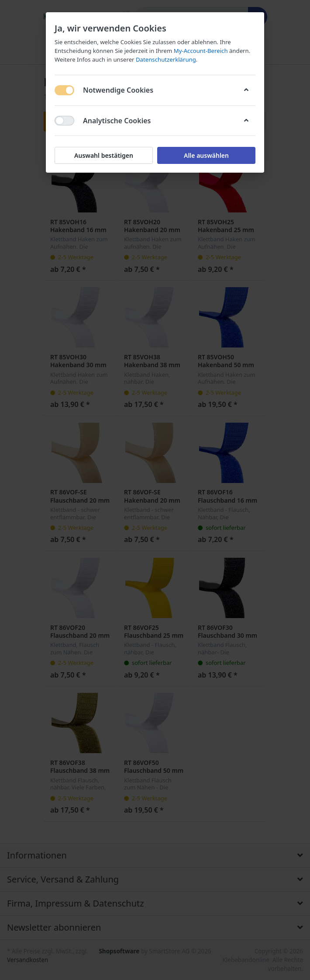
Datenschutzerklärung (166, 59)
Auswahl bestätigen (104, 155)
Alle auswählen (206, 155)
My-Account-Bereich (201, 51)
